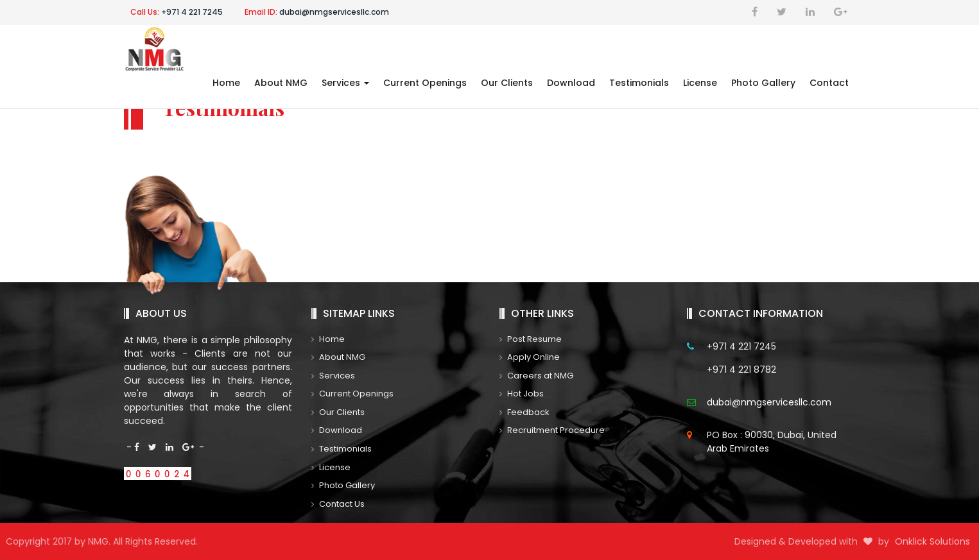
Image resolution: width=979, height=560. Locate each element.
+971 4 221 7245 (177, 12)
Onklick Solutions (935, 541)
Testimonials (639, 83)
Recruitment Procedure (552, 430)
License (700, 83)
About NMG (281, 83)
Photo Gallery (763, 83)
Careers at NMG (536, 376)
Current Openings (425, 83)
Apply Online (530, 357)
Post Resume (531, 339)
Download (571, 83)
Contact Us (338, 504)
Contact (829, 83)
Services (345, 83)
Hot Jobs (522, 394)
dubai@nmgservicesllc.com (317, 12)
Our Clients (507, 83)
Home (226, 83)
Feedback (524, 412)
